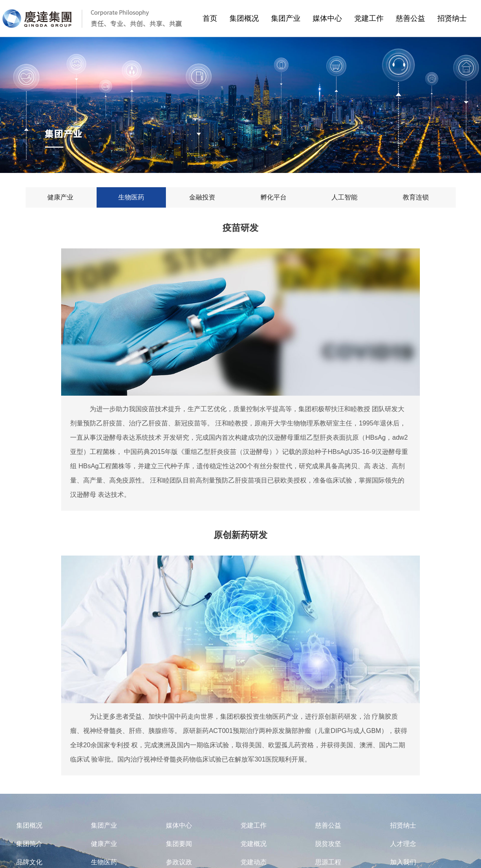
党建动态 (254, 862)
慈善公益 (413, 18)
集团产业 (288, 18)
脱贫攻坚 (328, 844)
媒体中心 (330, 18)
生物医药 (104, 862)
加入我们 (403, 862)
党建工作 (371, 18)
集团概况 (247, 18)
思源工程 (328, 862)
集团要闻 (179, 844)
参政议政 (179, 862)
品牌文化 (29, 862)
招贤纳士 (455, 18)
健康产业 (104, 844)
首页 (210, 18)
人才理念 (403, 844)
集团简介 (29, 844)
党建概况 (254, 844)
